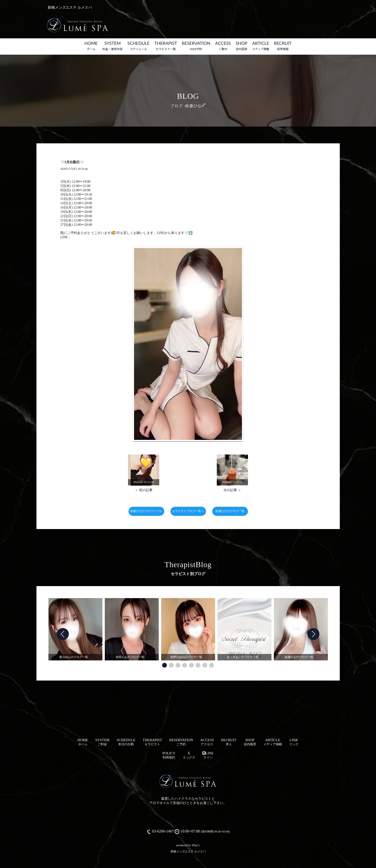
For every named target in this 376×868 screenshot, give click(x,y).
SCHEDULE (138, 46)
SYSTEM (112, 46)
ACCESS (223, 46)
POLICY (169, 755)
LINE (208, 755)
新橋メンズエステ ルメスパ (188, 851)
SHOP (242, 46)
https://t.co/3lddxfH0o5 (87, 237)
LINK (294, 742)
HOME (91, 46)
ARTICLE (261, 46)
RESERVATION (196, 46)
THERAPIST (166, 46)
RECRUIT (283, 46)
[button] (164, 665)
